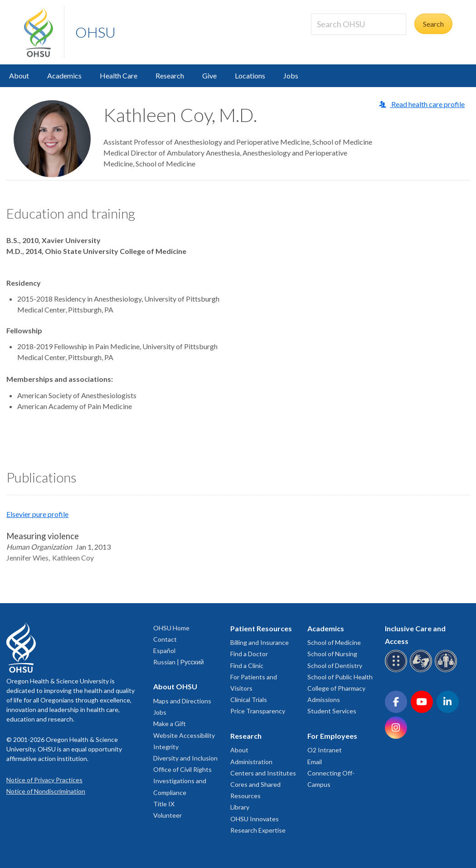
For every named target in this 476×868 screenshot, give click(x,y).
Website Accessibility (184, 735)
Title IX (164, 804)
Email (315, 762)
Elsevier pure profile (37, 514)
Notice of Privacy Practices (44, 780)
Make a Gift (170, 724)
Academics (64, 76)
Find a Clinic (247, 666)
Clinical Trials (249, 700)
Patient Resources (261, 628)
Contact (165, 639)
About (19, 76)
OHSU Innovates (255, 819)
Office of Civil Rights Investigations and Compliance (182, 781)
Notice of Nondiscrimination (46, 791)
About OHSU (175, 686)
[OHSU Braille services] (397, 671)
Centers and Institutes (263, 773)
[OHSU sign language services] (422, 671)
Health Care (119, 76)
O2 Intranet (325, 750)
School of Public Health (340, 677)
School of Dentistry (335, 666)
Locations (250, 76)
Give (209, 76)
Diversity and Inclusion (185, 758)
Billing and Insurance (260, 642)
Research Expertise (258, 830)
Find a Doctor (249, 654)
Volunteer (168, 815)
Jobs (291, 76)
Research (170, 76)
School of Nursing (332, 654)
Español (164, 651)
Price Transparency (258, 711)
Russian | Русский (179, 662)
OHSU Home (171, 628)
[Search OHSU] (359, 24)
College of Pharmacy (336, 688)
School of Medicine (334, 642)
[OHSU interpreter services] (447, 671)
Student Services (332, 711)
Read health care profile (427, 104)
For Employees (332, 736)
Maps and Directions (182, 701)
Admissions (324, 700)
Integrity (166, 747)
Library (240, 807)
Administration (251, 762)
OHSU (95, 32)
